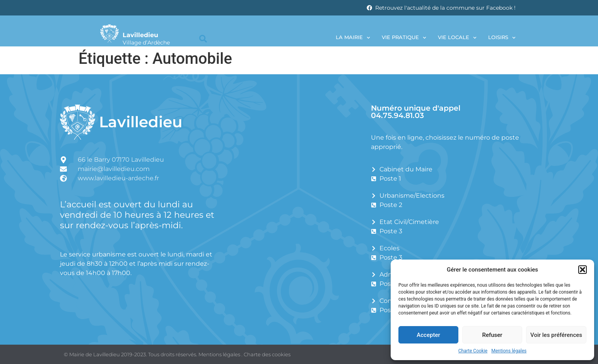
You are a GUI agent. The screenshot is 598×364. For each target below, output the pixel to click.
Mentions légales (509, 351)
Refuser (492, 335)
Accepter (428, 335)
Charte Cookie (473, 351)
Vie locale (457, 38)
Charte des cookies (267, 354)
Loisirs (502, 38)
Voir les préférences (556, 335)
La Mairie (353, 38)
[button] (583, 270)
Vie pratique (404, 38)
